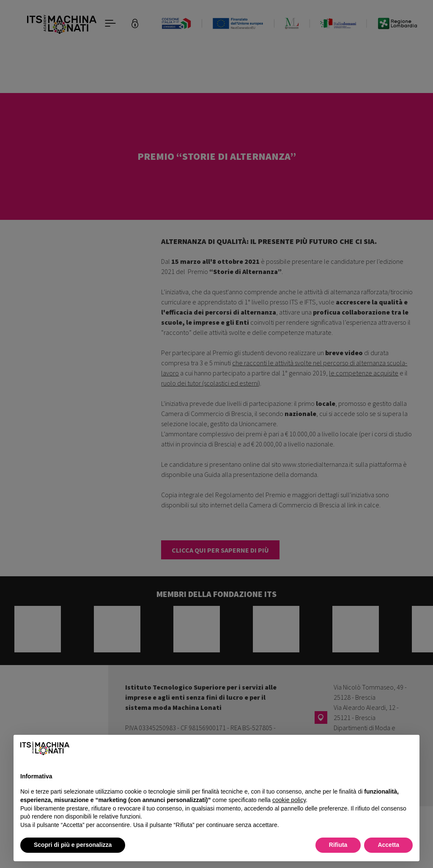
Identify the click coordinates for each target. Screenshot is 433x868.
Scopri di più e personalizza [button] (73, 845)
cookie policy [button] (289, 800)
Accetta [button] (388, 845)
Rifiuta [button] (338, 845)
